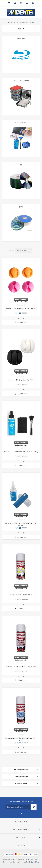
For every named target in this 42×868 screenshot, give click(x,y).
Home (9, 23)
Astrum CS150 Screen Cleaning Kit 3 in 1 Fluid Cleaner (21, 524)
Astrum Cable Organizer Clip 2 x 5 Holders (21, 308)
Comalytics (34, 862)
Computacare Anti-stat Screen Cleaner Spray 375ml (21, 739)
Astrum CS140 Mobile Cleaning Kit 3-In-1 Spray (21, 452)
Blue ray (21, 39)
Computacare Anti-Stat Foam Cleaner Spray (21, 666)
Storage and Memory (20, 23)
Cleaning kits (21, 123)
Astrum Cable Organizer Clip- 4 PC (21, 380)
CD (21, 165)
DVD (21, 207)
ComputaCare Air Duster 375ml (21, 595)
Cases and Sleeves (21, 81)
